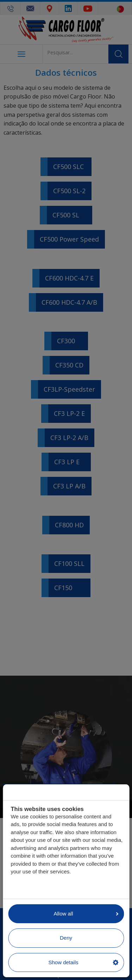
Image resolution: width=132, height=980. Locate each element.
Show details (83, 962)
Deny (66, 938)
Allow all (86, 914)
